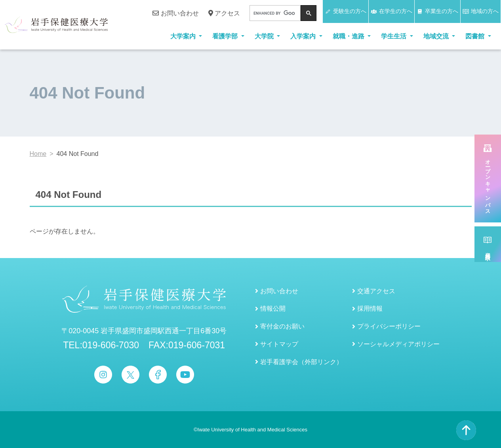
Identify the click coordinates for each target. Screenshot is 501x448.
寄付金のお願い (282, 326)
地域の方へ (481, 11)
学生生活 (394, 36)
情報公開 (273, 308)
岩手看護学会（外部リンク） (301, 362)
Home (38, 154)
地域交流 (437, 36)
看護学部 (226, 36)
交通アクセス (376, 291)
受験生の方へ (346, 11)
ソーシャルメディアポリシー (398, 344)
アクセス (224, 13)
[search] (274, 13)
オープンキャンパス (488, 185)
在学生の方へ (391, 11)
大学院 (265, 36)
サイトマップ (279, 344)
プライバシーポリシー (389, 326)
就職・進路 (349, 36)
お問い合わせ (175, 13)
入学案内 (304, 36)
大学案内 (184, 36)
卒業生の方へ (437, 11)
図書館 (476, 36)
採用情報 (370, 308)
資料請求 (488, 250)
